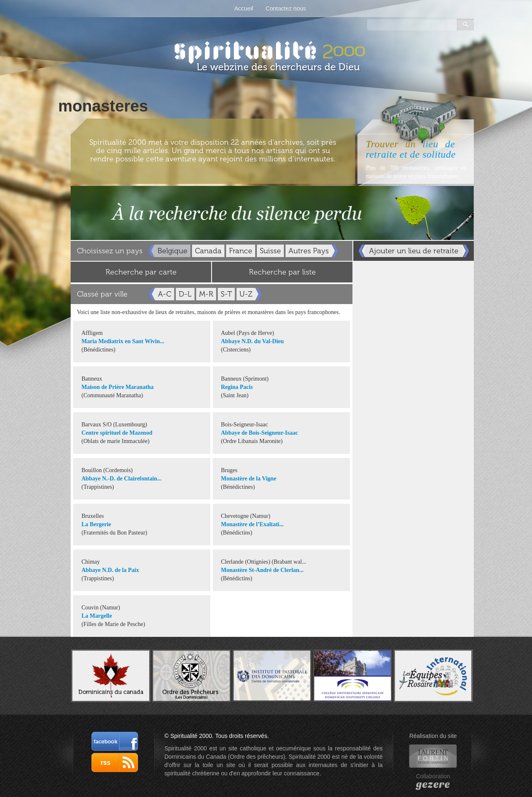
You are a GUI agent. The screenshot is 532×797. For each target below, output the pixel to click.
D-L (185, 294)
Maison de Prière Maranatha (118, 387)
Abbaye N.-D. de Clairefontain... (122, 479)
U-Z (246, 294)
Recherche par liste (282, 272)
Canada (208, 251)
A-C (165, 294)
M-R (206, 294)
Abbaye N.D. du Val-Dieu (252, 341)
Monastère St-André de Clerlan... (262, 570)
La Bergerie (96, 524)
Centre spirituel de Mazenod (117, 433)
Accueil (244, 8)
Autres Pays (309, 251)
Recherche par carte (141, 272)
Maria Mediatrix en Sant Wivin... (123, 341)
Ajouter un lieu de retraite (414, 251)
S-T (226, 294)
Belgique (172, 251)
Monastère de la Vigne (249, 479)
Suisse (270, 251)
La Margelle (97, 616)
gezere (433, 785)
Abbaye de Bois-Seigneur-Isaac (260, 433)
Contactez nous (286, 8)
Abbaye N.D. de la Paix (110, 570)
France (241, 251)
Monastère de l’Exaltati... (252, 524)
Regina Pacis (237, 387)
